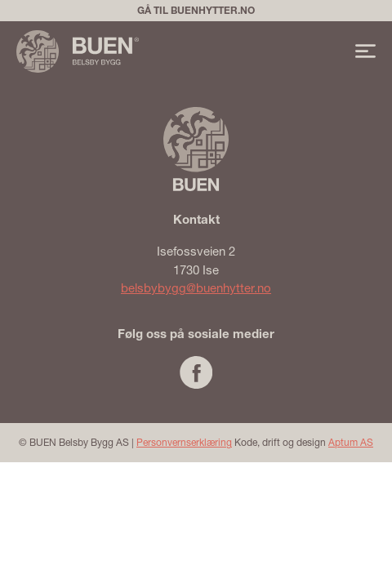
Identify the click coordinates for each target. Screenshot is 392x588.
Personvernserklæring (184, 442)
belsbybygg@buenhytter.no (196, 287)
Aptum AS (351, 442)
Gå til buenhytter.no (196, 10)
